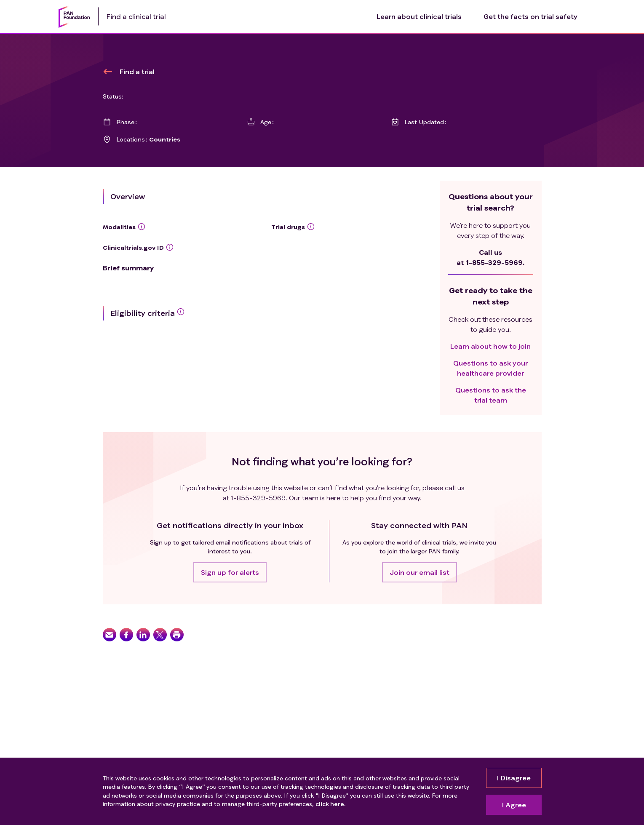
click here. (330, 804)
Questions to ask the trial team (491, 395)
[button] (230, 572)
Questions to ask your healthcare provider (490, 368)
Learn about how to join (490, 346)
